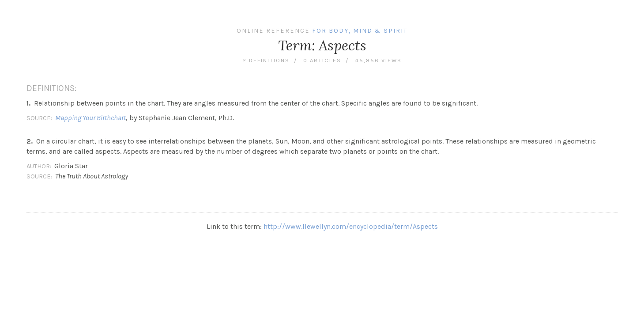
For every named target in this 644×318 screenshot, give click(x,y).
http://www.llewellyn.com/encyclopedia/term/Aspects (351, 226)
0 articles (322, 60)
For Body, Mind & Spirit (360, 31)
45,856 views (378, 60)
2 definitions (266, 60)
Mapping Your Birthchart (90, 118)
